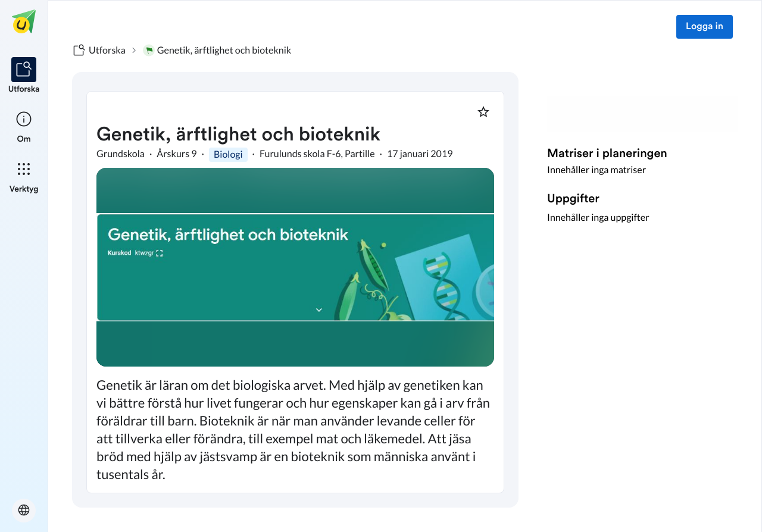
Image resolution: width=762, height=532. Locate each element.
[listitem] (24, 76)
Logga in (705, 27)
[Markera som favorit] (483, 112)
